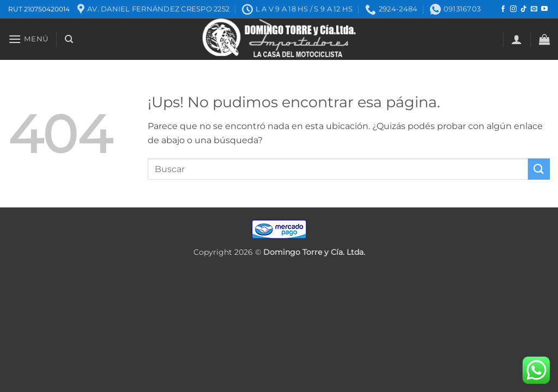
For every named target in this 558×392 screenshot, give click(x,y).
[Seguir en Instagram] (513, 9)
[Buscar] (69, 39)
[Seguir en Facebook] (503, 9)
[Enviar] (539, 169)
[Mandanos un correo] (534, 9)
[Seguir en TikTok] (524, 9)
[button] (28, 39)
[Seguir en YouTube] (544, 9)
